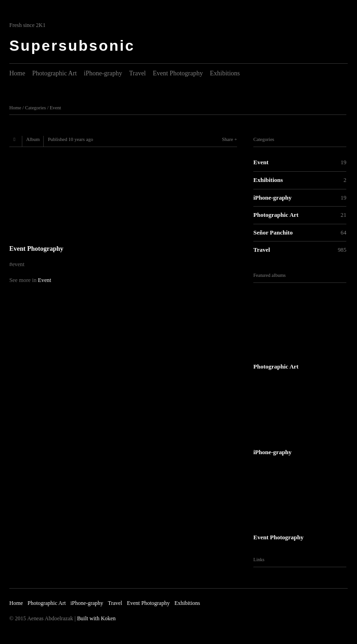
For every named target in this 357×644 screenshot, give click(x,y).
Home (17, 73)
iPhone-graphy (103, 73)
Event (56, 108)
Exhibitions (225, 73)
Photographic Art (54, 73)
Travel (138, 73)
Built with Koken (96, 618)
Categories (36, 108)
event (18, 264)
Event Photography (178, 73)
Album (33, 139)
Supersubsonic (72, 46)
